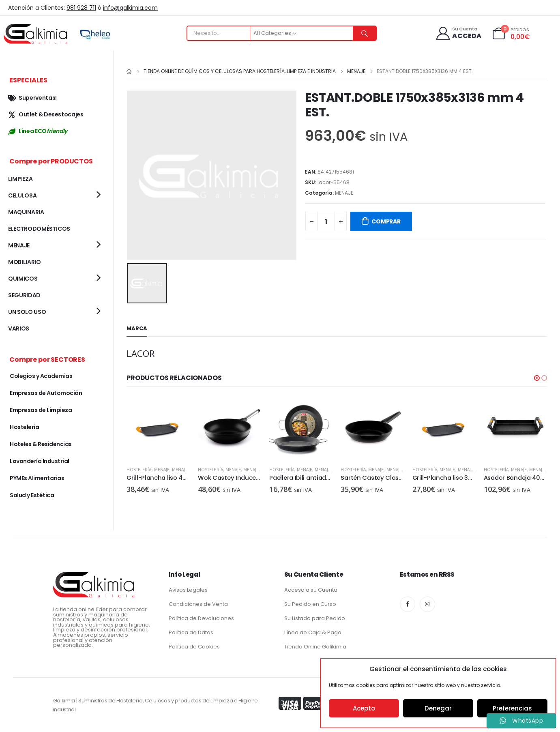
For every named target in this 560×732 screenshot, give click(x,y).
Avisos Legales (188, 590)
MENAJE (344, 193)
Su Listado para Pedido (315, 618)
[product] (158, 427)
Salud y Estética (32, 495)
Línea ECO (38, 131)
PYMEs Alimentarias (37, 478)
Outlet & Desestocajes (46, 114)
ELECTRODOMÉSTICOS (39, 229)
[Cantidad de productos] (326, 221)
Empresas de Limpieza (41, 410)
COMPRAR (386, 221)
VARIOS (19, 328)
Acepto (364, 708)
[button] (537, 377)
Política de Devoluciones (201, 618)
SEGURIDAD (24, 295)
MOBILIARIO (25, 262)
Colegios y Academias (41, 376)
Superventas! (32, 98)
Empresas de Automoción (46, 393)
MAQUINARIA (26, 212)
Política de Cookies (194, 647)
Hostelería (139, 468)
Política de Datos (191, 632)
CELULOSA (22, 195)
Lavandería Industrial (40, 461)
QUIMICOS (23, 279)
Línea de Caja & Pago (313, 632)
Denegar (438, 708)
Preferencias (512, 708)
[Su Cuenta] (458, 33)
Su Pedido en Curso (310, 604)
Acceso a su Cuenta (311, 590)
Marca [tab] (137, 327)
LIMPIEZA (20, 179)
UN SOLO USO (27, 312)
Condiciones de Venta (198, 604)
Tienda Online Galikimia (315, 647)
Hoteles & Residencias (41, 444)
